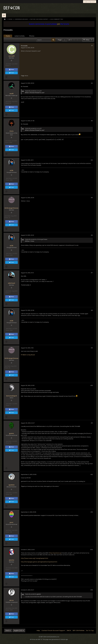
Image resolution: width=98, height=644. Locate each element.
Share (12, 70)
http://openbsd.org (55, 553)
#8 (92, 310)
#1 (92, 46)
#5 (92, 198)
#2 (92, 83)
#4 (92, 160)
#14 (92, 550)
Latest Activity (20, 36)
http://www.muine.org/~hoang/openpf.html (34, 558)
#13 (92, 512)
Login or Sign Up (90, 2)
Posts (8, 36)
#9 (92, 348)
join (59, 24)
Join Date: (9, 64)
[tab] (8, 36)
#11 (92, 423)
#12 (92, 474)
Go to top (90, 630)
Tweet (11, 73)
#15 (92, 590)
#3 (92, 121)
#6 (92, 235)
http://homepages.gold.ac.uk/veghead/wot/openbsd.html (39, 562)
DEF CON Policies (79, 630)
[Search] (46, 40)
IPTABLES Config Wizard (28, 355)
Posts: (7, 66)
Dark (8, 630)
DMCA (69, 630)
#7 (92, 273)
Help (38, 630)
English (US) (19, 630)
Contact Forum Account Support (53, 630)
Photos (32, 36)
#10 (92, 385)
